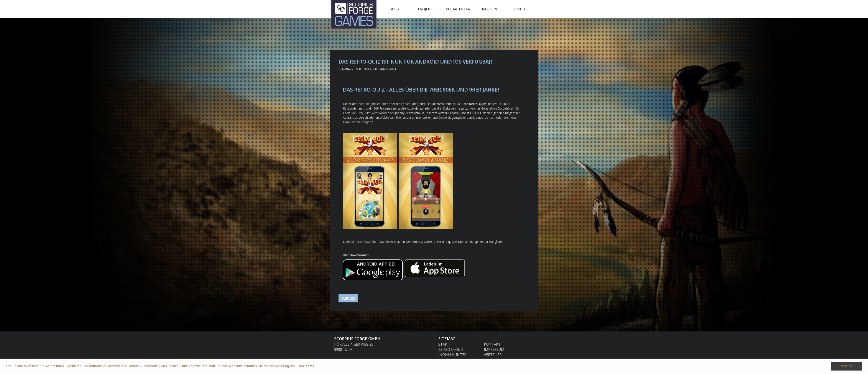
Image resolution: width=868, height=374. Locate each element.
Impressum (494, 349)
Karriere (490, 9)
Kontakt (522, 9)
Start (444, 344)
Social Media (458, 9)
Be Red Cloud (451, 349)
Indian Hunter (452, 355)
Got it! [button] (847, 366)
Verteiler (493, 355)
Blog (394, 9)
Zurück (348, 299)
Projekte (426, 9)
